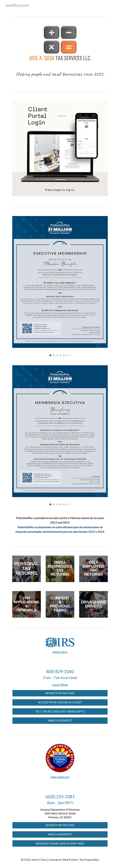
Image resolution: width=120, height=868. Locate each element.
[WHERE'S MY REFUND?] (60, 693)
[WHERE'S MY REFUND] (60, 825)
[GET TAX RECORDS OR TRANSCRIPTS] (60, 711)
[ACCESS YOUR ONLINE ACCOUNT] (60, 702)
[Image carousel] (60, 286)
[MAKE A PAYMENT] (60, 721)
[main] (60, 75)
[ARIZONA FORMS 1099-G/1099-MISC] (60, 843)
